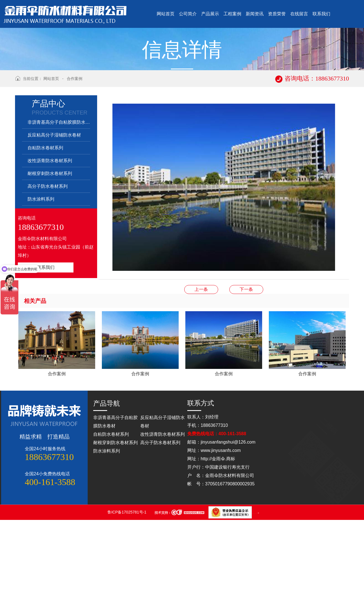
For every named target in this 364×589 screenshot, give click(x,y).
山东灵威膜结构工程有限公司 (257, 582)
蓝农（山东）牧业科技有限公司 (258, 582)
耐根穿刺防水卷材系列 (50, 243)
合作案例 (75, 148)
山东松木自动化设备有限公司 (254, 582)
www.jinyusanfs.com (221, 519)
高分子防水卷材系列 (48, 255)
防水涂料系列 (41, 268)
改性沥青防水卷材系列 (50, 230)
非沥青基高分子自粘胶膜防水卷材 (59, 191)
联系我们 (46, 336)
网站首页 (51, 148)
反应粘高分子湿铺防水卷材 (54, 204)
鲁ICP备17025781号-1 (127, 581)
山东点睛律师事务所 (253, 582)
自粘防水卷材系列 (45, 217)
